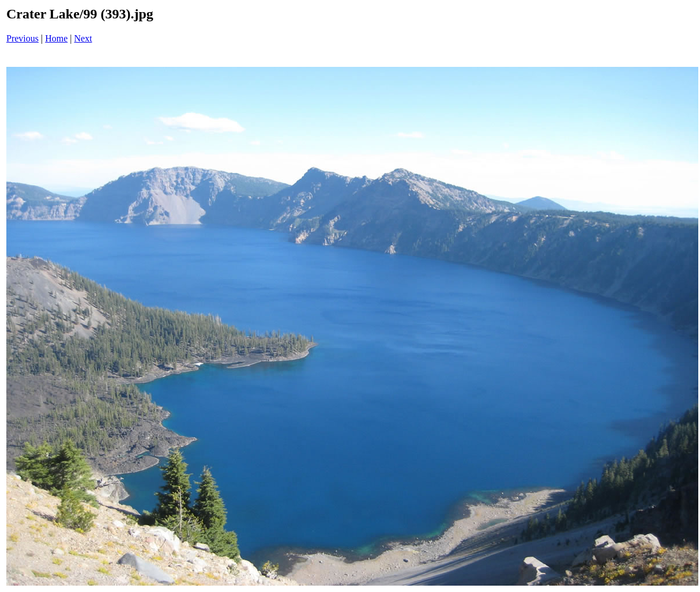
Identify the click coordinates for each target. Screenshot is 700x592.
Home (56, 38)
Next (83, 38)
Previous (22, 38)
